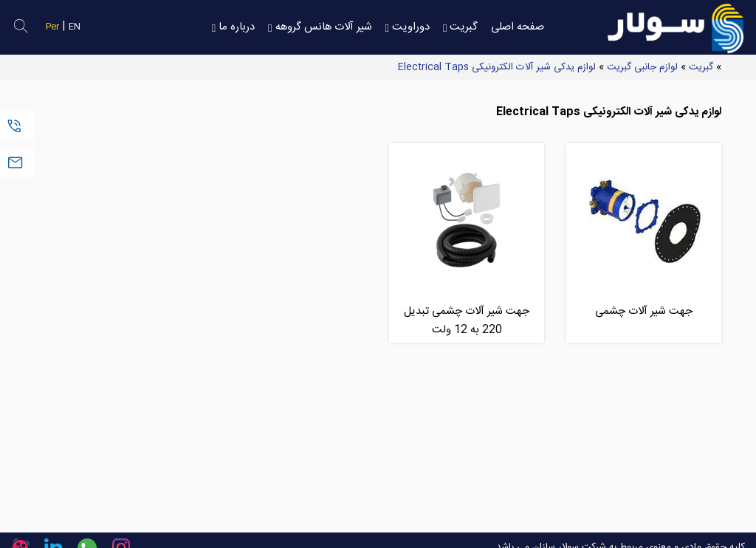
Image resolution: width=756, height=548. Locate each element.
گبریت (701, 67)
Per (52, 27)
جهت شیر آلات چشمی (644, 311)
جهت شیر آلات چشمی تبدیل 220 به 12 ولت (467, 321)
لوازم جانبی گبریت (642, 67)
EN (75, 27)
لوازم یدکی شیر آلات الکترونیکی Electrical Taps (497, 67)
